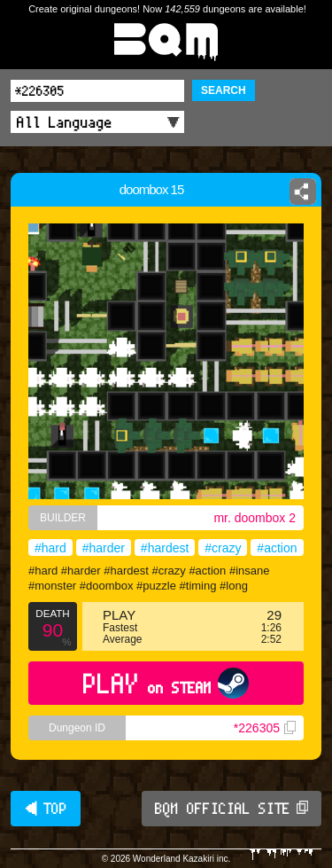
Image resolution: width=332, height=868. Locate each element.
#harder (104, 548)
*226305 (265, 728)
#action (277, 548)
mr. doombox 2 (255, 518)
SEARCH (224, 90)
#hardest (165, 548)
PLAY (166, 683)
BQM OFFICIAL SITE (232, 809)
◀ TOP (46, 809)
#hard (50, 548)
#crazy (223, 548)
